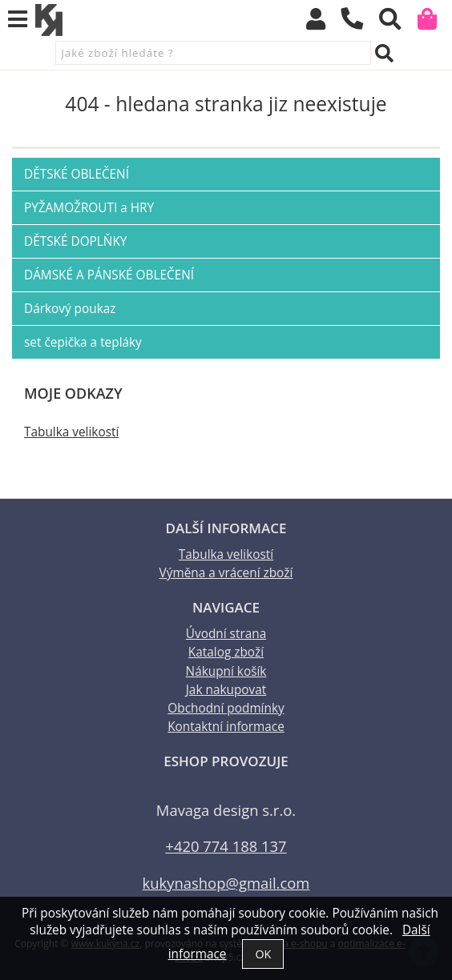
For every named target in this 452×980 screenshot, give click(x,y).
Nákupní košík (226, 671)
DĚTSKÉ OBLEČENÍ (77, 174)
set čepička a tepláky (83, 342)
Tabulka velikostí (71, 432)
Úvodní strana (226, 634)
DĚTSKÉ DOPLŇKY (75, 241)
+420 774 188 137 (226, 846)
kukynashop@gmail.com (226, 883)
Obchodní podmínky (226, 708)
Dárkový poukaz (70, 309)
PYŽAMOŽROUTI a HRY (89, 208)
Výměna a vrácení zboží (226, 573)
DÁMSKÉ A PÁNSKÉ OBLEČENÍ (109, 275)
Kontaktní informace (226, 727)
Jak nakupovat (226, 690)
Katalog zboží (226, 652)
